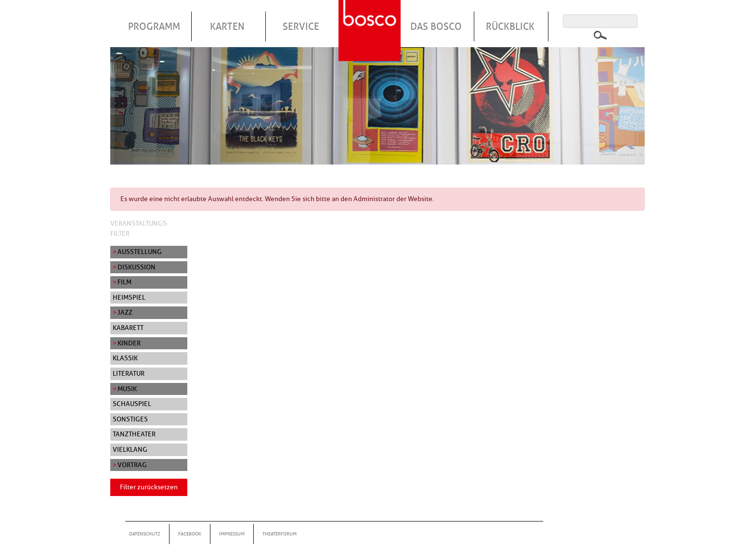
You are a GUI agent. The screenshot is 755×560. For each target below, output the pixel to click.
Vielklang (130, 449)
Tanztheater (134, 434)
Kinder (129, 343)
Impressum (232, 534)
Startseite (371, 19)
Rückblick (510, 26)
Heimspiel (129, 297)
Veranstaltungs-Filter (140, 229)
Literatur (129, 373)
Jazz (125, 312)
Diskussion (137, 267)
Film (124, 282)
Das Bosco (436, 26)
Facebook (190, 534)
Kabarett (128, 328)
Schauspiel (132, 404)
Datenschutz (145, 534)
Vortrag (132, 465)
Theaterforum (280, 534)
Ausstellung (140, 252)
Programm (154, 26)
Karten (227, 26)
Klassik (125, 358)
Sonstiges (130, 419)
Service (301, 26)
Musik (127, 389)
